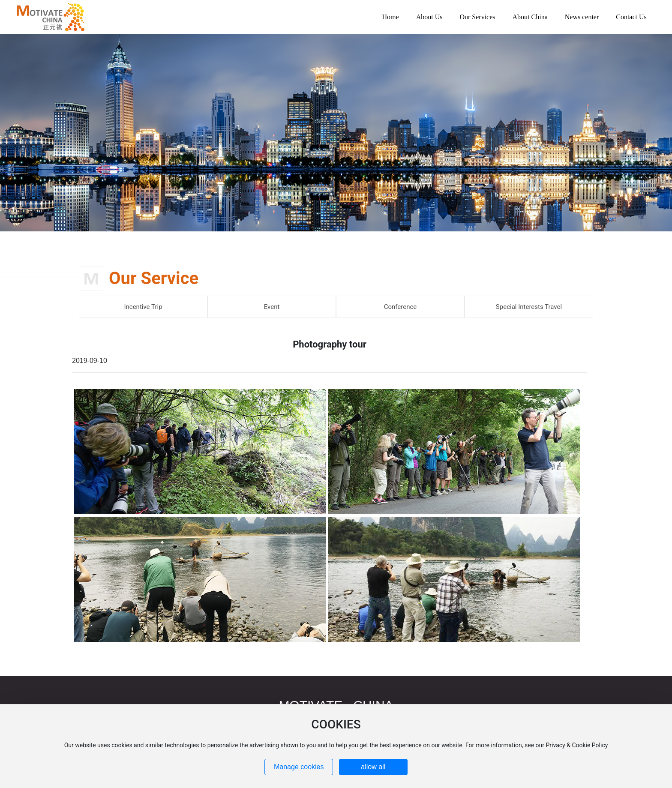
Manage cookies (299, 767)
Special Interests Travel (529, 307)
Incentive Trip (143, 307)
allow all (373, 767)
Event (272, 307)
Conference (400, 307)
